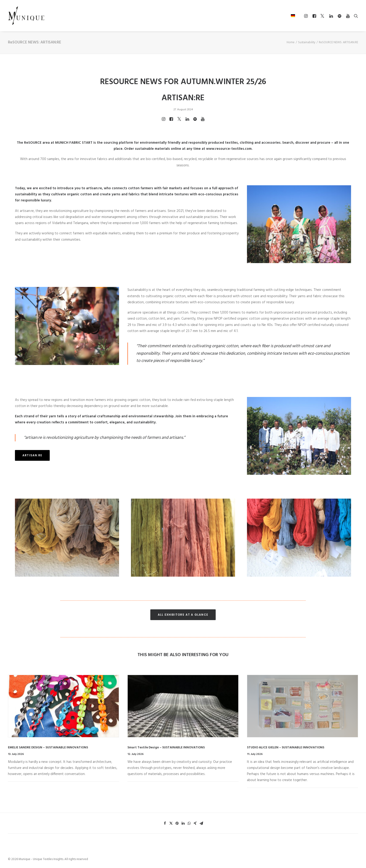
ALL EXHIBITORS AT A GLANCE (183, 615)
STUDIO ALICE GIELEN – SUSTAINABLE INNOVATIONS (286, 748)
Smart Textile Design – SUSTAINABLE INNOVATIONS (166, 748)
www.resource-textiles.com (229, 149)
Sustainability (307, 42)
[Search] (355, 16)
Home (291, 42)
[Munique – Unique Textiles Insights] (26, 16)
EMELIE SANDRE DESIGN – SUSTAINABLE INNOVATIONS (48, 748)
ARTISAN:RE (32, 455)
